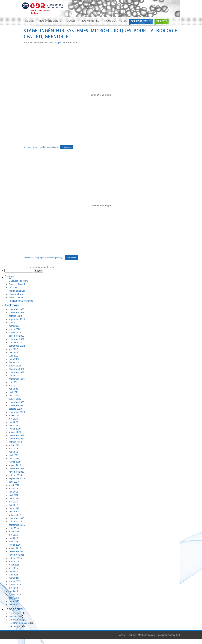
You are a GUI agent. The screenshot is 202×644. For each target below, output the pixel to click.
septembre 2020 (17, 412)
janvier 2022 (15, 366)
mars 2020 (14, 425)
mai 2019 (13, 452)
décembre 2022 (16, 336)
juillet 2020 (14, 415)
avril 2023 (14, 323)
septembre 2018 (17, 478)
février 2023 (15, 329)
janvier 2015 (15, 585)
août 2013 (14, 598)
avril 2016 (14, 541)
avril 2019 (14, 455)
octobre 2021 (15, 376)
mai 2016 (13, 538)
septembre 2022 (17, 346)
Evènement (14, 613)
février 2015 (15, 581)
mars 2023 (14, 326)
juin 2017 (13, 502)
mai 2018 (13, 492)
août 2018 (14, 482)
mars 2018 (14, 498)
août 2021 (14, 382)
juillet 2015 (14, 565)
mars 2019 (14, 459)
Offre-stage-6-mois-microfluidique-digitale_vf (41, 147)
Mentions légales (17, 291)
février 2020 (15, 429)
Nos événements (50, 21)
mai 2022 (13, 352)
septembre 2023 (17, 319)
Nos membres (90, 21)
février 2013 (15, 605)
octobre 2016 (15, 522)
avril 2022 (14, 356)
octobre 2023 (15, 316)
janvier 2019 (15, 465)
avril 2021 (14, 392)
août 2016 (14, 528)
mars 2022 (14, 359)
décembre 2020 (16, 402)
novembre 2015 (16, 555)
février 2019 (15, 462)
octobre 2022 (15, 342)
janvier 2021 (15, 399)
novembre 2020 (16, 405)
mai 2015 (13, 571)
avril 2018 (14, 495)
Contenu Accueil (17, 284)
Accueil (123, 635)
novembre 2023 (16, 313)
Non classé (14, 616)
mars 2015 (14, 578)
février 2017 (15, 512)
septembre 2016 (17, 525)
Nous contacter (115, 21)
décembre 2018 (16, 469)
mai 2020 (13, 422)
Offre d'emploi (16, 620)
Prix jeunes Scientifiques (21, 301)
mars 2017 (14, 508)
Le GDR (29, 21)
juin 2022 (13, 349)
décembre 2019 (16, 435)
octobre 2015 (15, 558)
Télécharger (66, 147)
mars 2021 (14, 396)
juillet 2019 (14, 445)
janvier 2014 (15, 595)
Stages (71, 21)
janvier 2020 (15, 432)
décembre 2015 (16, 551)
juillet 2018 (14, 485)
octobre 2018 (15, 475)
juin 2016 (13, 535)
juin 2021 (13, 386)
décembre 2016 (16, 518)
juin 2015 (13, 568)
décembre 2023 (16, 309)
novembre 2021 (16, 372)
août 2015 (14, 561)
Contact (132, 635)
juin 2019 (13, 449)
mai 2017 (13, 505)
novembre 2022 (16, 339)
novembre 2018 (16, 472)
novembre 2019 (16, 439)
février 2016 (15, 545)
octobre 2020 (15, 409)
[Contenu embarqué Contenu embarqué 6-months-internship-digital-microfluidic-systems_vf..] (101, 206)
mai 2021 (13, 389)
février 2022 (15, 362)
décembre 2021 (16, 369)
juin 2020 (13, 419)
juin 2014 (13, 588)
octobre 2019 (15, 442)
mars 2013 (14, 601)
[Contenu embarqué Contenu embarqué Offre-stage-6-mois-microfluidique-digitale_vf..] (101, 95)
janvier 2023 (15, 333)
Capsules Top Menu (19, 281)
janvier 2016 (15, 548)
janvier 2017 (15, 515)
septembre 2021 (17, 379)
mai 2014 (13, 591)
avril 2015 (14, 575)
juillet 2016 (14, 532)
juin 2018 (13, 488)
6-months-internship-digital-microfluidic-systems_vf (43, 257)
